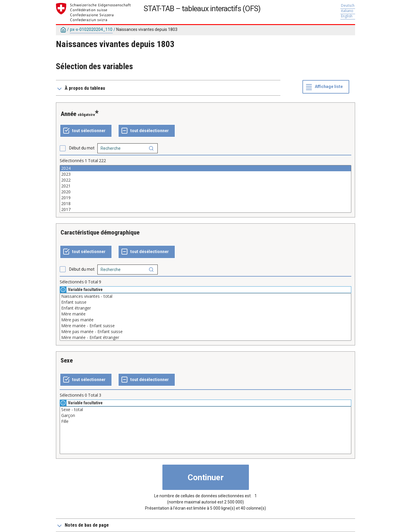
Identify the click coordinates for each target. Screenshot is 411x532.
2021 (205, 186)
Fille (205, 421)
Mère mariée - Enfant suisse (205, 326)
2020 (205, 192)
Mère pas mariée (205, 320)
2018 (205, 204)
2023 (205, 174)
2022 (205, 180)
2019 (205, 198)
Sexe (67, 360)
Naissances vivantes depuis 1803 (147, 29)
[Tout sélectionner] (86, 131)
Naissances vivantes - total (205, 296)
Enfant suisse (205, 302)
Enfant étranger (205, 308)
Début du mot (82, 148)
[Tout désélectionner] (147, 131)
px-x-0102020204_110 (91, 29)
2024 (205, 168)
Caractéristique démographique (100, 232)
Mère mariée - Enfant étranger (205, 338)
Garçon (205, 415)
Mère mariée (205, 314)
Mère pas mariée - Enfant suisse (205, 332)
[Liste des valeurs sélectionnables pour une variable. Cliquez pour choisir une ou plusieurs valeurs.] (205, 189)
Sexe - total (205, 410)
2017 (205, 210)
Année (68, 114)
